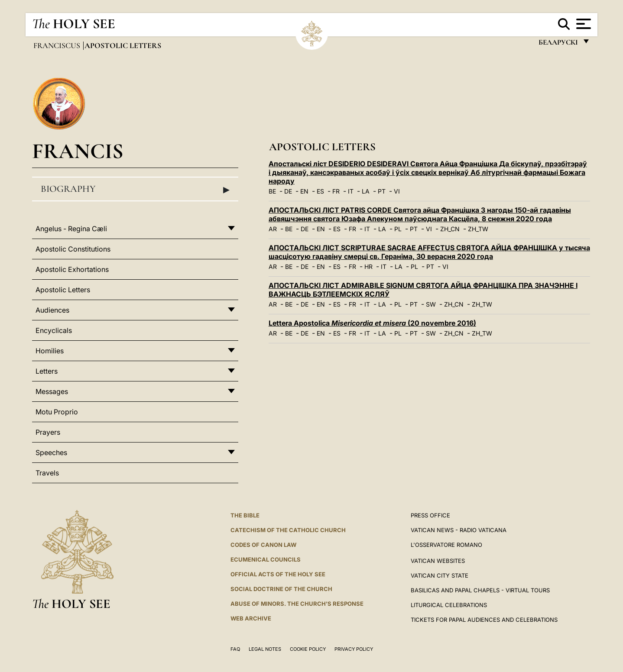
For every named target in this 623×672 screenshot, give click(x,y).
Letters (47, 371)
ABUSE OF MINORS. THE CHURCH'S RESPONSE (297, 604)
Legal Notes (265, 649)
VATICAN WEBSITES (438, 561)
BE (272, 191)
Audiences (52, 310)
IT (351, 191)
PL (398, 229)
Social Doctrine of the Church (281, 589)
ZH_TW (478, 229)
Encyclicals (54, 330)
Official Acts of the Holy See (278, 574)
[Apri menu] (582, 24)
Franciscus (58, 45)
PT (382, 191)
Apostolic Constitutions (73, 249)
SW (431, 304)
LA (366, 191)
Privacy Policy (354, 649)
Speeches (51, 452)
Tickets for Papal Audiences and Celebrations (484, 620)
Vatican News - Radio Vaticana (459, 530)
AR (273, 229)
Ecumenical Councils (266, 559)
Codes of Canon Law (263, 545)
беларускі (558, 44)
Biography (135, 189)
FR (336, 191)
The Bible (245, 515)
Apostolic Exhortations (72, 269)
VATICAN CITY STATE (440, 575)
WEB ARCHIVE (251, 618)
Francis (78, 151)
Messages (52, 391)
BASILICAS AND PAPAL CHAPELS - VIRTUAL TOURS (480, 590)
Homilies (50, 351)
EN (304, 191)
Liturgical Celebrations (449, 605)
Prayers (48, 432)
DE (288, 191)
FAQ (235, 649)
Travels (47, 473)
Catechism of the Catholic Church (288, 530)
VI (397, 191)
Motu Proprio (57, 412)
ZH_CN (450, 229)
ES (320, 191)
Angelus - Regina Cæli (71, 229)
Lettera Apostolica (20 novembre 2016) (372, 323)
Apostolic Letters (63, 290)
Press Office (430, 515)
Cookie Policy (308, 649)
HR (368, 267)
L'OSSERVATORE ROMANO (446, 545)
